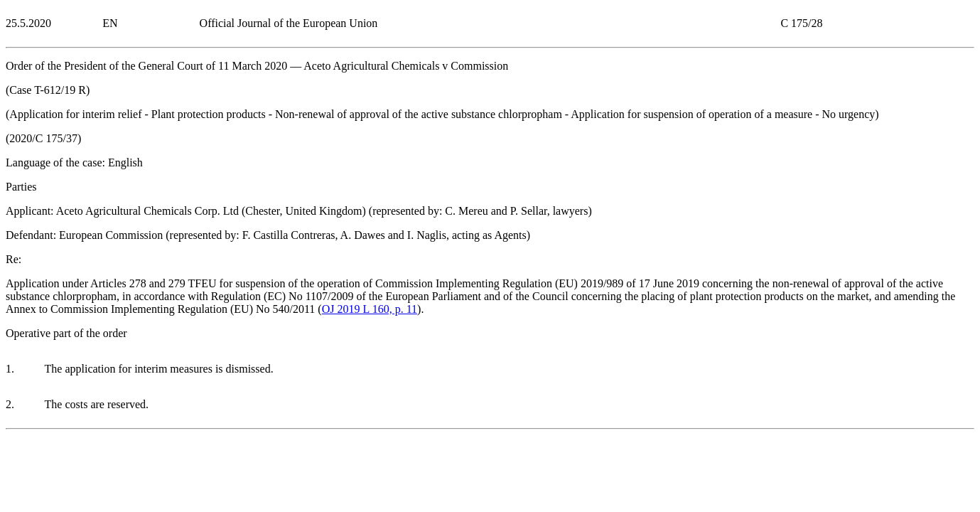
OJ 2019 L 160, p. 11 (370, 309)
